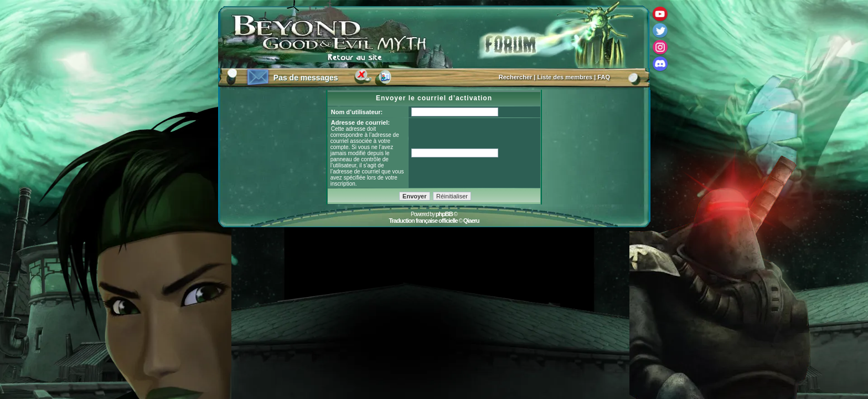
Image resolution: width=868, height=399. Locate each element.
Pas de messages (306, 78)
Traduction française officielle (423, 221)
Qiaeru (471, 221)
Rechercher (516, 77)
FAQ (604, 77)
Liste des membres (565, 77)
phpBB (444, 214)
